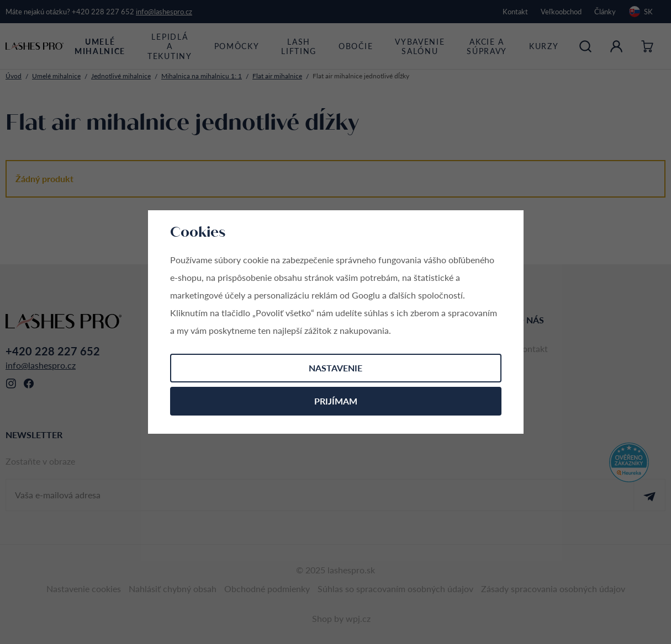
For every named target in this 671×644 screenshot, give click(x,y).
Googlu (366, 295)
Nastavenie (335, 368)
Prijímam (336, 401)
